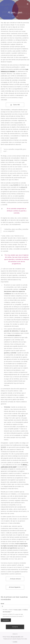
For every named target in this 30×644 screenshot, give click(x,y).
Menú (28, 4)
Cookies (15, 642)
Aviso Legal (18, 610)
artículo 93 (24, 331)
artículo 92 (24, 187)
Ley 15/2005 (14, 185)
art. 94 (4, 220)
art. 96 (21, 416)
